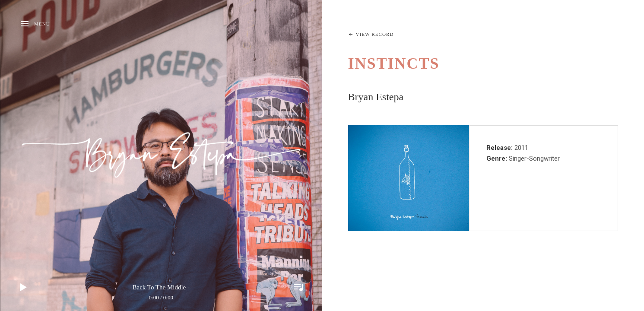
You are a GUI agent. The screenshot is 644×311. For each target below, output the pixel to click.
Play (24, 287)
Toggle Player (298, 287)
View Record (375, 34)
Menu (42, 24)
